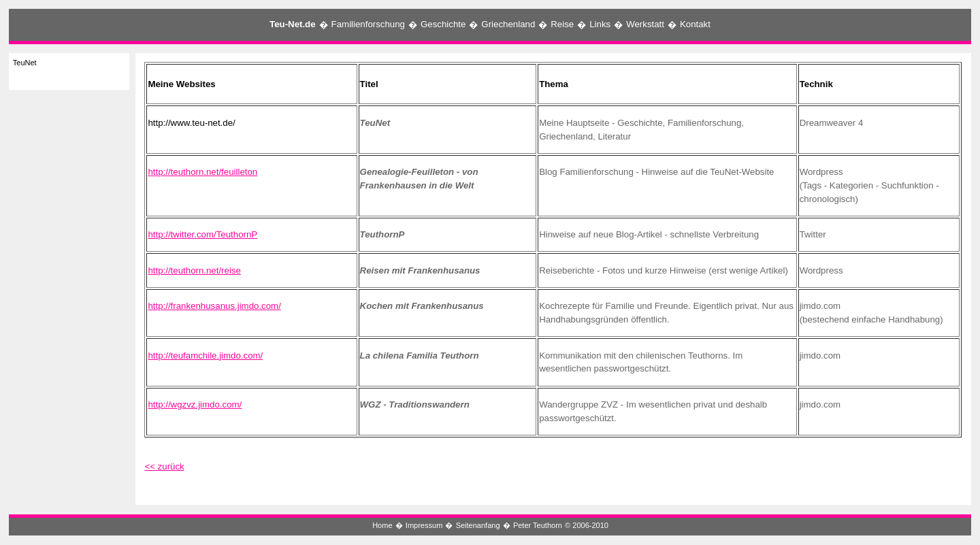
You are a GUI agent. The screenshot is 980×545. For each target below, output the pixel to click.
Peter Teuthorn (538, 525)
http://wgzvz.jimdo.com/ (195, 404)
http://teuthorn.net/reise (194, 270)
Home (382, 525)
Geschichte (443, 25)
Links (600, 25)
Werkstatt (645, 25)
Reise (562, 25)
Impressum (424, 525)
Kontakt (695, 25)
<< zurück (164, 466)
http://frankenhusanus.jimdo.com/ (214, 306)
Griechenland (508, 25)
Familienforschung (368, 25)
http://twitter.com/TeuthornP (202, 234)
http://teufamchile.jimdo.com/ (205, 356)
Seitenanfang (478, 525)
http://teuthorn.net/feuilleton (202, 172)
